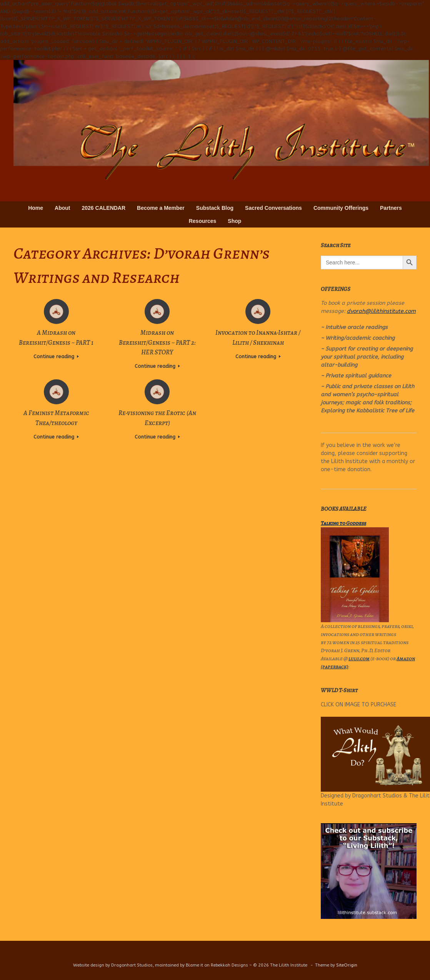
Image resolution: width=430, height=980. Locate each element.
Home (36, 208)
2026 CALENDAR (104, 208)
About (62, 208)
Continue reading (56, 356)
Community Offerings (341, 208)
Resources (203, 221)
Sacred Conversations (273, 208)
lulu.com (359, 659)
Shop (234, 221)
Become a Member (161, 208)
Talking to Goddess (343, 523)
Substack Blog (215, 208)
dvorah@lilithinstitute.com (381, 311)
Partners (391, 208)
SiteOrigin (347, 965)
